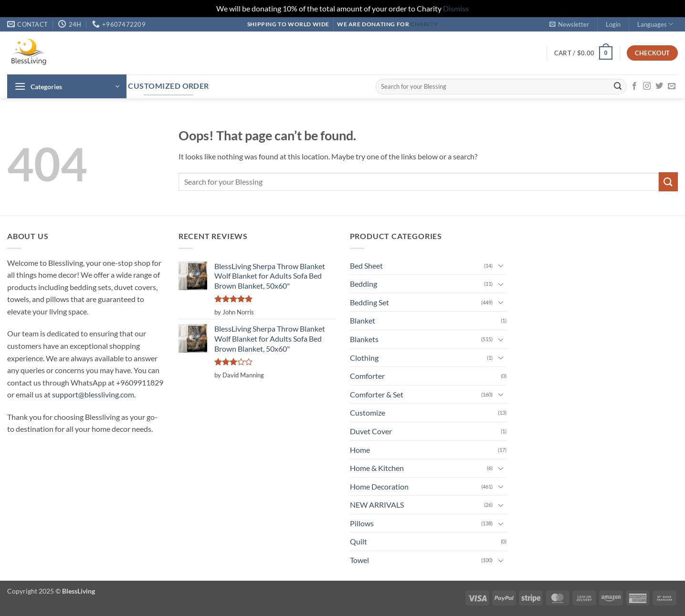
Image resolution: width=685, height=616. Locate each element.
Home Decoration (379, 486)
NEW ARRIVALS (377, 505)
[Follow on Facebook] (634, 86)
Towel (359, 560)
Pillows (362, 523)
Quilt (358, 541)
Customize (368, 412)
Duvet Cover (371, 431)
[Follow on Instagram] (647, 86)
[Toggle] (501, 265)
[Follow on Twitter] (659, 86)
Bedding (364, 284)
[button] (569, 24)
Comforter (367, 376)
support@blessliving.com (93, 394)
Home (360, 450)
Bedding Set (369, 302)
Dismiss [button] (456, 8)
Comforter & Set (377, 394)
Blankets (364, 339)
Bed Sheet (366, 266)
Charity (424, 24)
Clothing (364, 358)
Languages (655, 24)
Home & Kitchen (377, 468)
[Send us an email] (672, 86)
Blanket (363, 320)
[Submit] (618, 86)
